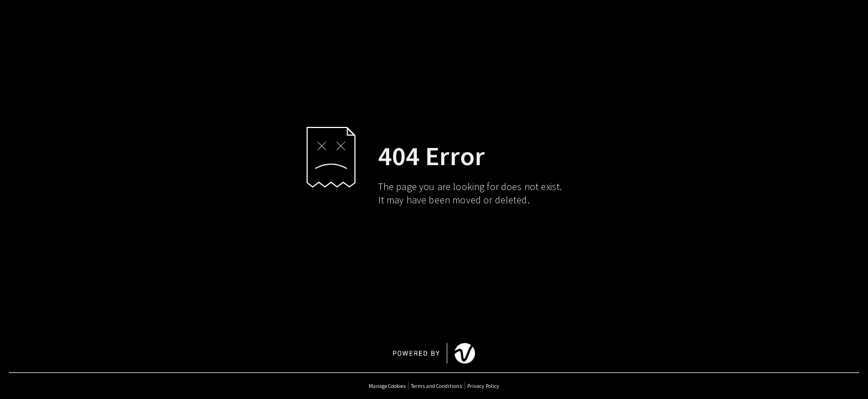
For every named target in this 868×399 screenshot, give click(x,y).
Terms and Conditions (436, 386)
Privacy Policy (483, 386)
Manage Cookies (387, 386)
